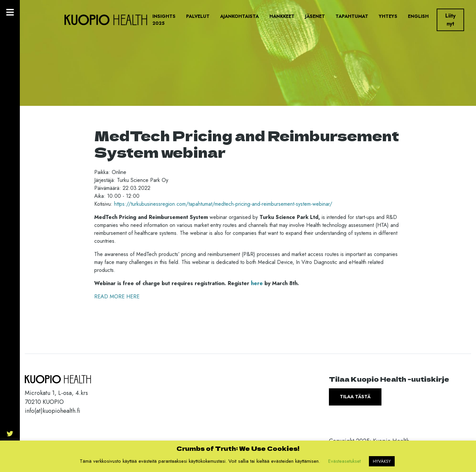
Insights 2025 (164, 20)
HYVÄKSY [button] (382, 461)
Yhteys (388, 16)
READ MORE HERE (117, 297)
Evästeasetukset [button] (344, 461)
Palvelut (198, 16)
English (418, 16)
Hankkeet (282, 16)
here (257, 283)
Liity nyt (450, 20)
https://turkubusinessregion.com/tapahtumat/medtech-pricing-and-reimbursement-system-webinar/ (223, 204)
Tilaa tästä (355, 397)
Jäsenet (315, 16)
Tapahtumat (352, 16)
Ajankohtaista (239, 16)
